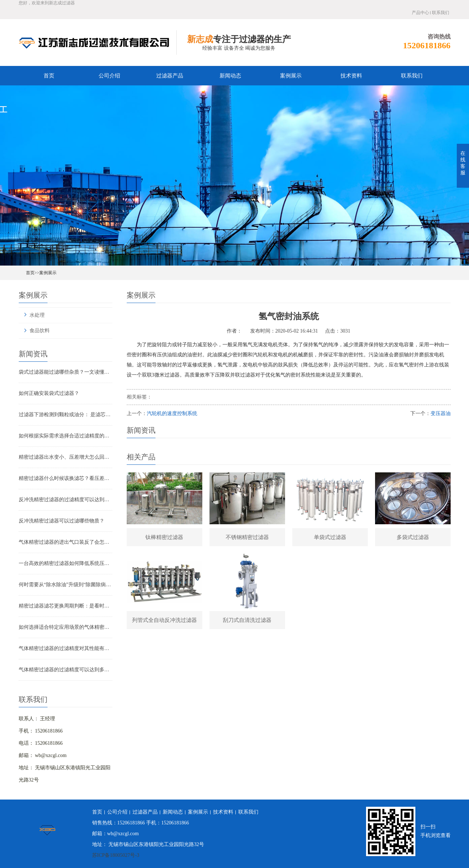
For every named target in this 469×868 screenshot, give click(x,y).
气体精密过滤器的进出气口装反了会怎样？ (66, 542)
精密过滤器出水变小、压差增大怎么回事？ (66, 457)
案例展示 (291, 76)
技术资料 (351, 76)
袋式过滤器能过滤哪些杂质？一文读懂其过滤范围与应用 (66, 372)
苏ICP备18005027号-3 (116, 855)
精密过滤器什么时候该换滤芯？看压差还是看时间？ (66, 478)
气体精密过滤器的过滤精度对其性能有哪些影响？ (66, 648)
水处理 (37, 315)
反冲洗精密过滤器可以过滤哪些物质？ (62, 521)
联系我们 (441, 13)
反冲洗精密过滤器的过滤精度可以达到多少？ (66, 500)
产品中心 (420, 13)
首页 (49, 76)
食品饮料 (40, 331)
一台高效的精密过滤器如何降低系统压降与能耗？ (66, 563)
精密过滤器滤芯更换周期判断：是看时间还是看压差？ (66, 606)
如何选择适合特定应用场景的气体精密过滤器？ (66, 627)
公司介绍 (109, 76)
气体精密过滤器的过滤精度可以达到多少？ (66, 670)
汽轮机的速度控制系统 (172, 413)
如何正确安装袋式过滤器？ (49, 393)
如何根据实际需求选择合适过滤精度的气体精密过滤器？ (66, 436)
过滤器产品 (170, 76)
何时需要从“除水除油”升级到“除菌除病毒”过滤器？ (66, 585)
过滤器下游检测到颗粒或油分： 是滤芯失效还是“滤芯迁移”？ (66, 415)
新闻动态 (230, 76)
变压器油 (441, 413)
